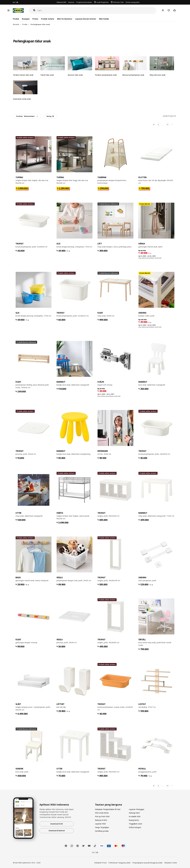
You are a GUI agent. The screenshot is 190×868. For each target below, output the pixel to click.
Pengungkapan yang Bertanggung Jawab (147, 863)
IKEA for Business (65, 19)
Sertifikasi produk (102, 831)
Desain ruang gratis (133, 2)
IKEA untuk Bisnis (102, 813)
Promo (35, 19)
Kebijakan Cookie (171, 863)
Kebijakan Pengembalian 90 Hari (108, 809)
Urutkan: (25, 116)
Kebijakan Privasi (101, 863)
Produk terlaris (48, 19)
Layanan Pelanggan (137, 809)
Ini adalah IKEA (135, 816)
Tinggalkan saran (135, 824)
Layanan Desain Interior (86, 19)
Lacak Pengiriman (103, 2)
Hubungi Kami (134, 813)
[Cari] (97, 10)
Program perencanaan (84, 2)
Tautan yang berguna (109, 805)
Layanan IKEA (100, 824)
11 (168, 124)
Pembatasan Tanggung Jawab (120, 863)
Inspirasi (71, 2)
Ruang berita (134, 820)
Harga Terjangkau (102, 827)
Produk (25, 24)
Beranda (16, 24)
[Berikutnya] (172, 125)
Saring (50, 116)
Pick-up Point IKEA (102, 816)
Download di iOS (57, 824)
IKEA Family (104, 19)
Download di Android (57, 831)
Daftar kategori (135, 827)
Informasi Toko (118, 2)
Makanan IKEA (61, 2)
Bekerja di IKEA (101, 820)
